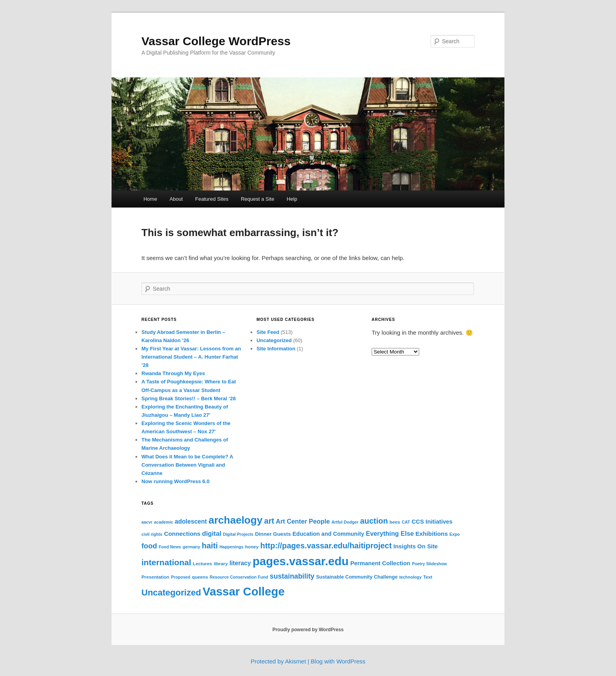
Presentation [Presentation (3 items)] (155, 577)
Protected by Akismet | (281, 661)
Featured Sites (212, 199)
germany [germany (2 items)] (191, 547)
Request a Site (258, 199)
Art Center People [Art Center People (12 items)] (303, 521)
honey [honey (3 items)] (252, 547)
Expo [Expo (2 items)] (455, 534)
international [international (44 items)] (166, 562)
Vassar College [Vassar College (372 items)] (244, 591)
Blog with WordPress (338, 661)
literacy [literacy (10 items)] (240, 563)
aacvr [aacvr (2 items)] (147, 522)
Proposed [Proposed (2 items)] (181, 577)
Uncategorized (274, 340)
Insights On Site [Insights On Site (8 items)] (415, 546)
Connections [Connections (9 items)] (182, 534)
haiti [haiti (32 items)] (210, 546)
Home (150, 199)
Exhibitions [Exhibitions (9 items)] (431, 534)
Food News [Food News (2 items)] (170, 547)
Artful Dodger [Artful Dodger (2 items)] (345, 522)
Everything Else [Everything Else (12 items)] (390, 533)
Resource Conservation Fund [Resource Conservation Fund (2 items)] (239, 577)
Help (292, 199)
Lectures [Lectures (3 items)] (203, 563)
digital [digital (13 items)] (212, 534)
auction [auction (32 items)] (374, 521)
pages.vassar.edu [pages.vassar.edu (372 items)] (301, 561)
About (176, 199)
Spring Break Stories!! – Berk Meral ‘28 (189, 398)
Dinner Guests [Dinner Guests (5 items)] (273, 534)
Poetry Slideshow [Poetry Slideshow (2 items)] (430, 564)
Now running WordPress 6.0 (175, 481)
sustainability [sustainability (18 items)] (292, 576)
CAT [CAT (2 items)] (406, 522)
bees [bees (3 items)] (395, 522)
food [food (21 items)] (149, 546)
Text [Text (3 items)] (428, 577)
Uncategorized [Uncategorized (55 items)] (171, 593)
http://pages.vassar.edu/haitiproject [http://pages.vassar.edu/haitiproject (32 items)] (326, 546)
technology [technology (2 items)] (410, 577)
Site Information (276, 349)
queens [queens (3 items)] (200, 577)
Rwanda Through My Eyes (173, 373)
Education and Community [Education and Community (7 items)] (328, 534)
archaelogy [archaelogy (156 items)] (236, 520)
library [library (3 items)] (221, 563)
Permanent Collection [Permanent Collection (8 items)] (380, 563)
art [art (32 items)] (269, 521)
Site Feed (268, 332)
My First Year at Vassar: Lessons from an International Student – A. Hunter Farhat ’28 (191, 357)
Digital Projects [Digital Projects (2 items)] (238, 534)
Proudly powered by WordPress (308, 630)
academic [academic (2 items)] (164, 522)
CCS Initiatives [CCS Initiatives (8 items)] (432, 522)
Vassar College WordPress (216, 41)
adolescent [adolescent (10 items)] (191, 521)
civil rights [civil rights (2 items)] (152, 534)
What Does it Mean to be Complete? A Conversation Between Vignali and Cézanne (187, 465)
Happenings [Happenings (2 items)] (232, 547)
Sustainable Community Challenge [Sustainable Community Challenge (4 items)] (357, 577)
